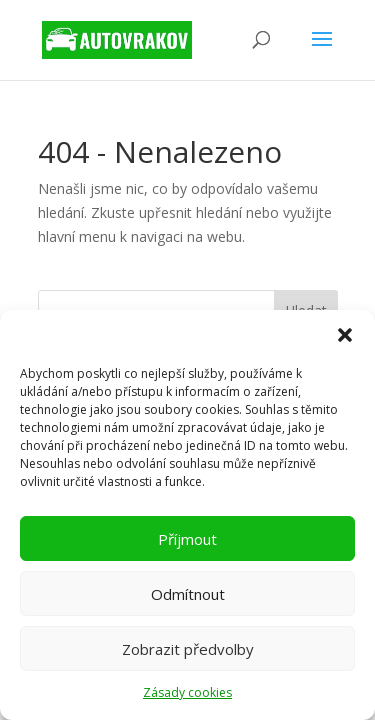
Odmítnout (188, 594)
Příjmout (187, 539)
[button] (345, 335)
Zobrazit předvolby (188, 649)
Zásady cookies (187, 692)
